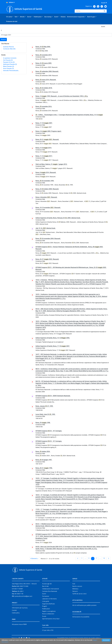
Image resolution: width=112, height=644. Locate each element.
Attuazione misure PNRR (19, 624)
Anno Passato (8, 68)
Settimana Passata (10, 64)
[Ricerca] (89, 11)
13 (105, 558)
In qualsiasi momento (10, 58)
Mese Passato (9, 66)
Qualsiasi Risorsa (8, 47)
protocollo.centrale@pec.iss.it (24, 596)
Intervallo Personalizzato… (11, 71)
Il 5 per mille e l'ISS (48, 630)
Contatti (14, 610)
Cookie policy (16, 613)
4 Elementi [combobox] (35, 559)
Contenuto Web (9, 49)
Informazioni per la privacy (20, 608)
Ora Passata (8, 60)
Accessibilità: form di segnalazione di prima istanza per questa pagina (78, 638)
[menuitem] (10, 17)
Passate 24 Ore (9, 62)
